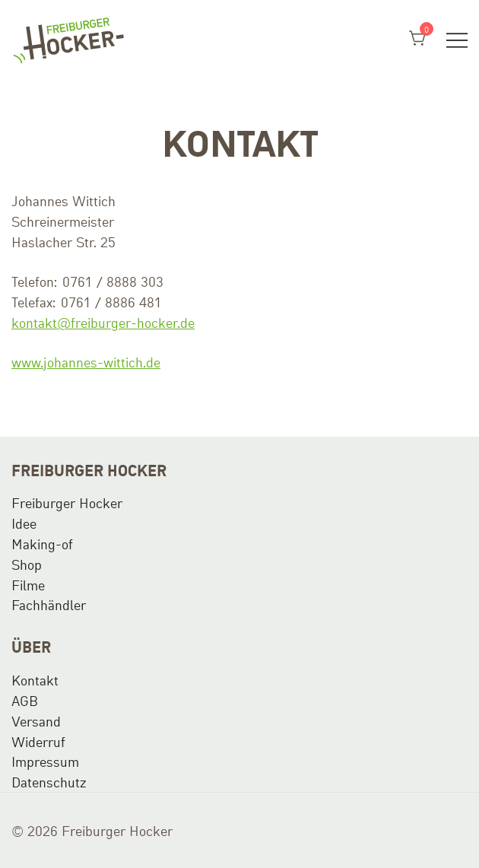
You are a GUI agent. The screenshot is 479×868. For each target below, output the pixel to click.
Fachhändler (49, 604)
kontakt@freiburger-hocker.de (103, 322)
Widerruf (38, 741)
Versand (36, 720)
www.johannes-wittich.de (86, 361)
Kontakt (35, 679)
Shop (27, 564)
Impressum (45, 761)
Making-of (42, 543)
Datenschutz (49, 781)
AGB (25, 700)
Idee (24, 523)
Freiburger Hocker (67, 502)
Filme (28, 584)
